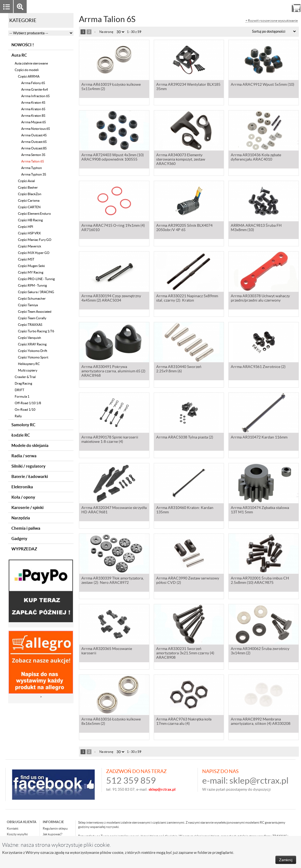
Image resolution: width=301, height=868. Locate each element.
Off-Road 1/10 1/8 (28, 403)
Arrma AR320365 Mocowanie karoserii (107, 651)
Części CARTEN (29, 207)
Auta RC (19, 55)
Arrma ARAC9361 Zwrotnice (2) (258, 367)
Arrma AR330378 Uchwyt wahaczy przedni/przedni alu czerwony (260, 299)
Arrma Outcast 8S (34, 148)
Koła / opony (23, 497)
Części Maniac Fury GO (35, 240)
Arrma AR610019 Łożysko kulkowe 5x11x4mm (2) (111, 87)
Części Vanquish (30, 338)
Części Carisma (29, 200)
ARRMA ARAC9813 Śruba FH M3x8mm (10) (256, 228)
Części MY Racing (31, 272)
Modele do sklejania (30, 445)
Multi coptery (28, 370)
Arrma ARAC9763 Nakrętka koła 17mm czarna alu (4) (184, 722)
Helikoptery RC (29, 364)
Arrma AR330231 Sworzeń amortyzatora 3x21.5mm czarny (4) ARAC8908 (185, 654)
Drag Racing (23, 383)
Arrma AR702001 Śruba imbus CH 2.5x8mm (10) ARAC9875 (260, 581)
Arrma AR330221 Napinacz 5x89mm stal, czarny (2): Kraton (187, 299)
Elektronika (22, 487)
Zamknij (286, 860)
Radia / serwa (24, 456)
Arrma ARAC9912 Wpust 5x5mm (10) (262, 85)
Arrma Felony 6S (33, 83)
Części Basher (28, 187)
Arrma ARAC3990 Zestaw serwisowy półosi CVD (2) (188, 581)
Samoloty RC (23, 425)
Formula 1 (22, 396)
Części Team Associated (35, 312)
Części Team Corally (32, 318)
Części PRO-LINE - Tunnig (36, 279)
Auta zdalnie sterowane (31, 63)
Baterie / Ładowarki (30, 476)
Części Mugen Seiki (31, 266)
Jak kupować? (53, 834)
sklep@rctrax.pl (259, 780)
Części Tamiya (28, 305)
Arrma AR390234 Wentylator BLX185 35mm (188, 87)
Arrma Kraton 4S (33, 102)
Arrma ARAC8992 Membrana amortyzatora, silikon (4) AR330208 (261, 722)
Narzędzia (21, 518)
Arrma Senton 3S (33, 155)
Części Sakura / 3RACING (36, 292)
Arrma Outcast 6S (34, 142)
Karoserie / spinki (27, 507)
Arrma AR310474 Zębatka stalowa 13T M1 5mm (260, 510)
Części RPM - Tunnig (32, 285)
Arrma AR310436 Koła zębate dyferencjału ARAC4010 (256, 158)
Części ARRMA (29, 76)
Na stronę (106, 32)
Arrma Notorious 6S (36, 129)
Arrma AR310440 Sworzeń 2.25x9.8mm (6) (179, 369)
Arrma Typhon (32, 168)
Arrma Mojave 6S (33, 122)
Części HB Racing (30, 220)
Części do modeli (27, 70)
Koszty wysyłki (17, 834)
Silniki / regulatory (28, 466)
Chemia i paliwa (26, 528)
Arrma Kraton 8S (33, 116)
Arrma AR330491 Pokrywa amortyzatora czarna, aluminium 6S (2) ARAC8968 (113, 372)
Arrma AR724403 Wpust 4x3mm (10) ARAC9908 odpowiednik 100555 (113, 158)
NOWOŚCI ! (23, 45)
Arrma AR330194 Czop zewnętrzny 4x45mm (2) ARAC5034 (111, 299)
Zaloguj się (254, 6)
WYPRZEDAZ (24, 549)
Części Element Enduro (34, 214)
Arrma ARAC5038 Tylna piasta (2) (185, 438)
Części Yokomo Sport (33, 357)
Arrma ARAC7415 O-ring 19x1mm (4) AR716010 (113, 228)
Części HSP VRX (29, 233)
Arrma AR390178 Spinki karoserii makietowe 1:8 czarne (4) (110, 440)
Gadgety (19, 539)
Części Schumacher (32, 298)
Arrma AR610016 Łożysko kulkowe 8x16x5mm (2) (111, 722)
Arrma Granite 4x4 (35, 89)
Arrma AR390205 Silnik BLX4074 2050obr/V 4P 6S (184, 228)
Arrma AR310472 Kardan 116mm (259, 438)
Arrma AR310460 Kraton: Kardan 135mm (185, 510)
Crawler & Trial (25, 377)
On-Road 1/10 (25, 410)
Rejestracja (276, 6)
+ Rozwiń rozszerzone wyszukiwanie (272, 21)
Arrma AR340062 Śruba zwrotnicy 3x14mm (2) (260, 651)
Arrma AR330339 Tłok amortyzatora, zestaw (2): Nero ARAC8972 (113, 581)
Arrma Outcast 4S (34, 135)
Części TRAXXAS (30, 325)
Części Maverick (30, 246)
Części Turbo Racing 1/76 (36, 331)
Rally (18, 416)
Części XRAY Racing (32, 344)
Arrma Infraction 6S (35, 96)
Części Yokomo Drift (33, 351)
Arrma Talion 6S (33, 161)
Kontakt (13, 828)
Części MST (26, 259)
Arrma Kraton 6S (33, 109)
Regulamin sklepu (55, 828)
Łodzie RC (21, 435)
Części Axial (26, 181)
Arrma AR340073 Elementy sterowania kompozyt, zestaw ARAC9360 (181, 160)
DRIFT (19, 390)
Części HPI (26, 227)
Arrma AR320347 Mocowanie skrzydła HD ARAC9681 (114, 510)
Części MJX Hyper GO (34, 253)
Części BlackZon (30, 194)
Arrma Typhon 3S (34, 174)
